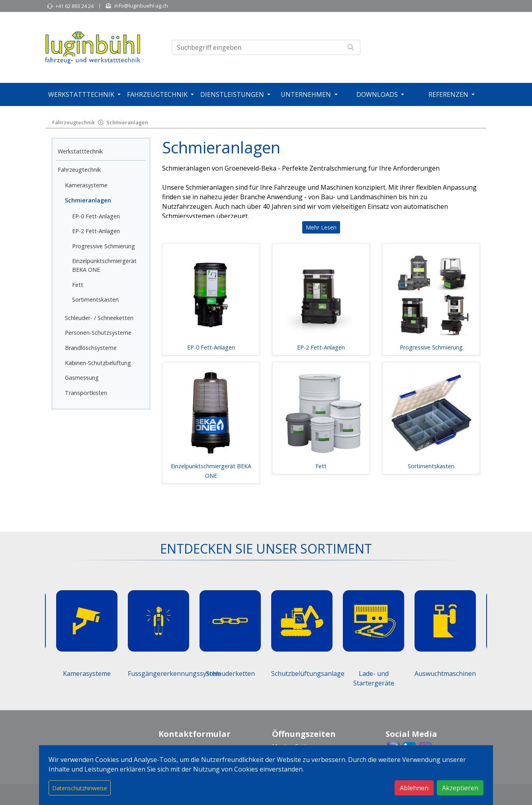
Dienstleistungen (232, 94)
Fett (78, 285)
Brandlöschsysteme (91, 348)
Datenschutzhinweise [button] (80, 788)
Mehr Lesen (321, 227)
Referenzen (448, 94)
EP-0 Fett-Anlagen (96, 216)
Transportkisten (86, 393)
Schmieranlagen (127, 122)
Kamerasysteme (86, 185)
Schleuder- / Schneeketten (99, 318)
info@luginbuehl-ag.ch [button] (141, 6)
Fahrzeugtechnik (157, 94)
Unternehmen (306, 94)
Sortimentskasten (95, 299)
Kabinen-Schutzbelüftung (98, 363)
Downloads (377, 94)
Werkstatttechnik (81, 94)
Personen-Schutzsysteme (98, 333)
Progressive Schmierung (104, 246)
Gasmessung (82, 378)
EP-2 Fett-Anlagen (96, 231)
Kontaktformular (195, 734)
